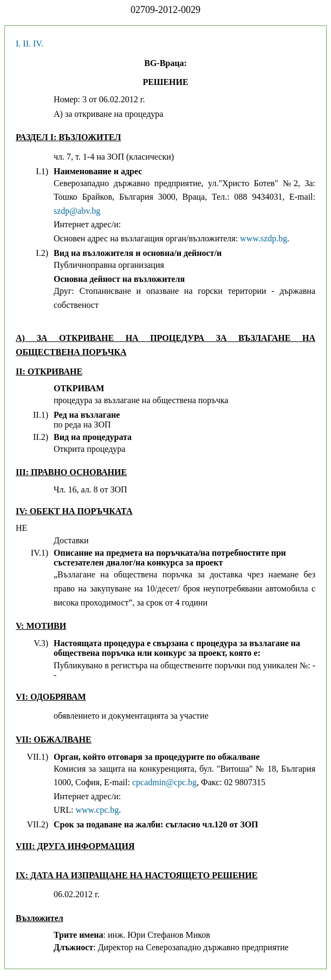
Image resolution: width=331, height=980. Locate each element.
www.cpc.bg (97, 810)
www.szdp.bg (264, 238)
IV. (38, 44)
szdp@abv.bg (77, 211)
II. (27, 44)
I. (18, 44)
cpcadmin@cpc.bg (164, 782)
